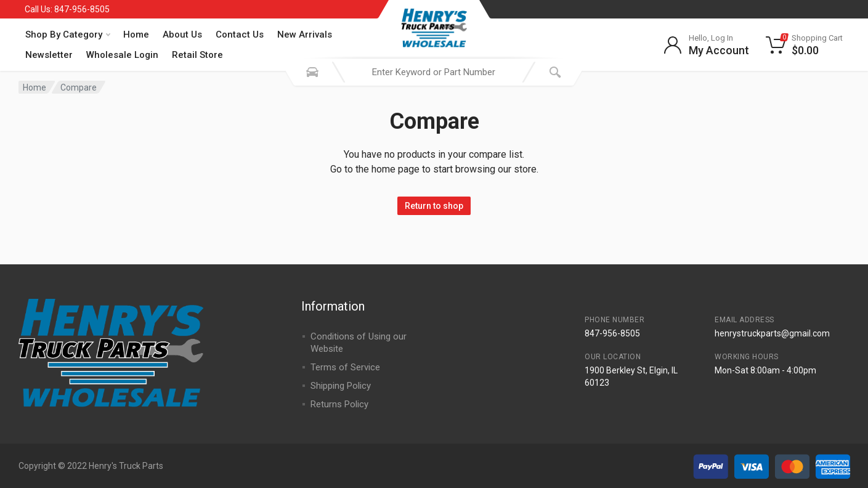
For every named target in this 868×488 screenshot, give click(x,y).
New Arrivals (305, 35)
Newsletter (49, 55)
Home (136, 35)
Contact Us (240, 35)
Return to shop (434, 206)
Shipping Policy (341, 386)
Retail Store (197, 55)
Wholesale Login (122, 55)
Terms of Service (345, 367)
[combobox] (434, 72)
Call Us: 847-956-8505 (67, 9)
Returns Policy (339, 404)
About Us (182, 35)
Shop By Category (68, 35)
